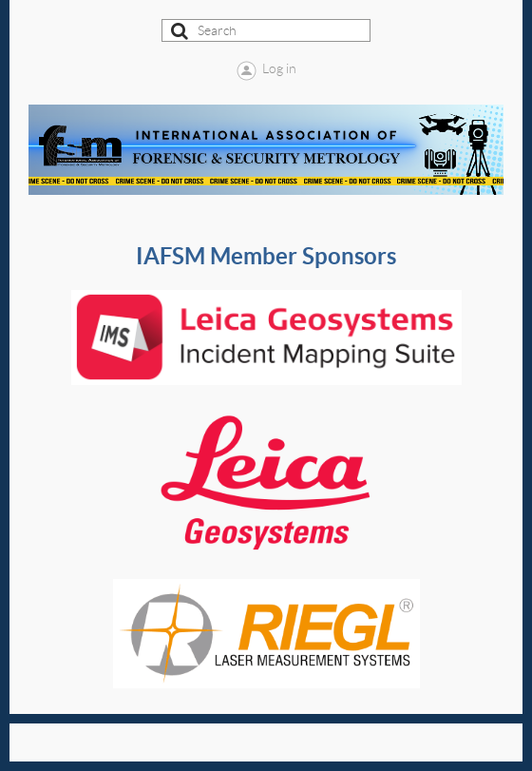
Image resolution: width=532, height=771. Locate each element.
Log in (279, 68)
